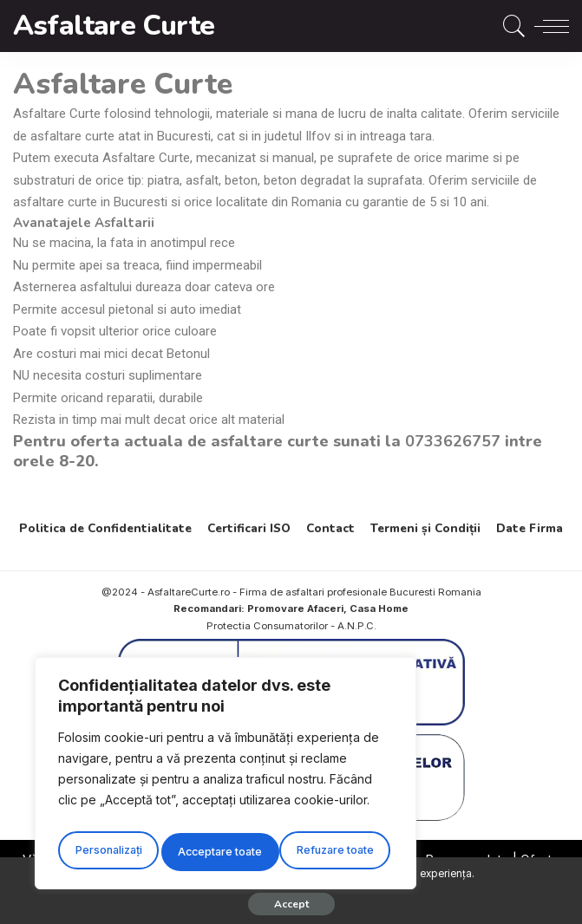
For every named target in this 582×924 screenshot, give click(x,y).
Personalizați (107, 852)
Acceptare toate (336, 852)
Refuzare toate (216, 852)
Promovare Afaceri (295, 608)
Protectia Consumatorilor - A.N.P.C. (291, 626)
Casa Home (379, 608)
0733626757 (453, 441)
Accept (291, 904)
